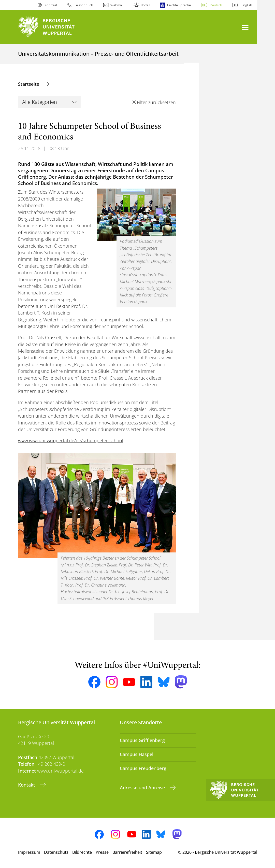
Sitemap (154, 852)
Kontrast (51, 5)
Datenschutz (56, 852)
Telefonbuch (84, 5)
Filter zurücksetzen (156, 102)
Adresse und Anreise (143, 788)
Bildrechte (82, 852)
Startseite (29, 84)
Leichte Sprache (179, 5)
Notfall (145, 5)
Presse (102, 852)
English (247, 5)
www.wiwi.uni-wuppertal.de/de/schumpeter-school (71, 440)
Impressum (29, 852)
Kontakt (27, 785)
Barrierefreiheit (127, 852)
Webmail (117, 5)
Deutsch (216, 5)
